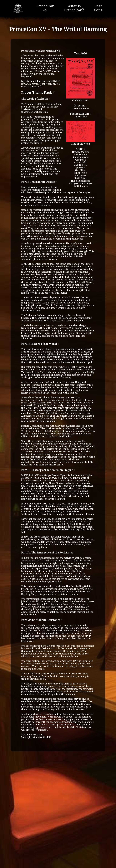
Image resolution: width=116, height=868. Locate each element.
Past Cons (98, 8)
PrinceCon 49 (45, 8)
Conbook (77, 100)
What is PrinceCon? (74, 8)
